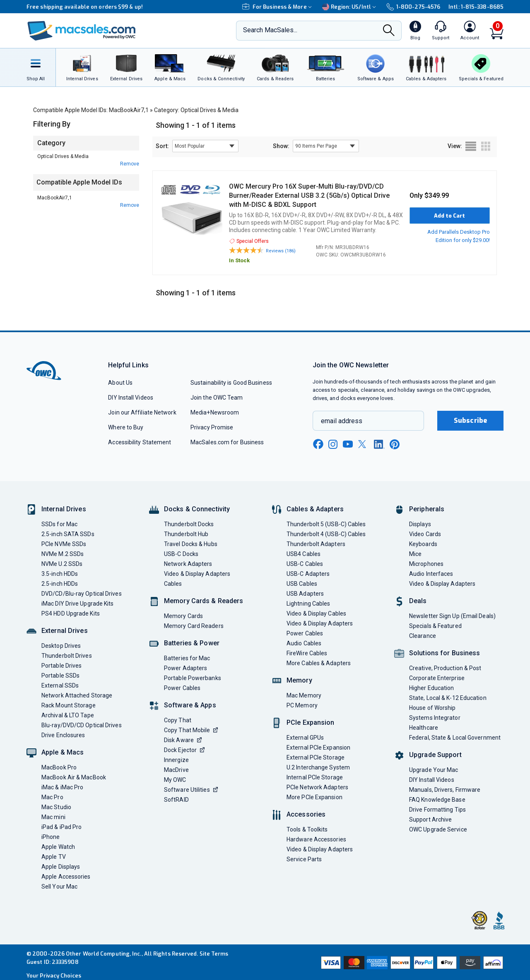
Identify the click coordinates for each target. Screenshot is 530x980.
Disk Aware (183, 740)
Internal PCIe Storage (315, 777)
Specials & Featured (435, 626)
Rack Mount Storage (69, 705)
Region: (350, 7)
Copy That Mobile (191, 730)
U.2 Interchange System (318, 767)
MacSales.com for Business (227, 442)
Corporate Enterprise (437, 678)
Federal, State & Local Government (455, 738)
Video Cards (425, 534)
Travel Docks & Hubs (191, 544)
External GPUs (305, 738)
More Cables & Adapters (319, 663)
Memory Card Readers (194, 626)
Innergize (176, 760)
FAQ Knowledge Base (437, 800)
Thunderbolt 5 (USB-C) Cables (326, 524)
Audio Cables (304, 643)
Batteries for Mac (187, 658)
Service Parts (304, 859)
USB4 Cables (304, 554)
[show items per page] (326, 146)
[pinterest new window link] (395, 444)
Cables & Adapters (315, 509)
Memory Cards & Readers (204, 601)
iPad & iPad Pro (61, 827)
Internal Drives (64, 509)
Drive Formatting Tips (437, 810)
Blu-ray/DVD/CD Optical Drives (82, 725)
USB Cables (302, 584)
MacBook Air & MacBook (74, 777)
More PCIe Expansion (314, 797)
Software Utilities (191, 790)
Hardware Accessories (316, 839)
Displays (420, 524)
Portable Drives (61, 666)
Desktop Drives (61, 646)
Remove (130, 164)
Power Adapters (185, 668)
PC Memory (302, 705)
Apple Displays (61, 867)
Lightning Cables (308, 604)
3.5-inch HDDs (60, 574)
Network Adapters (188, 564)
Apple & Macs (63, 752)
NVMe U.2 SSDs (62, 564)
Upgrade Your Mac (434, 770)
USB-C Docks (181, 554)
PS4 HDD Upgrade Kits (71, 613)
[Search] (389, 31)
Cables (173, 584)
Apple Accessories (66, 877)
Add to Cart (449, 216)
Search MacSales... (270, 30)
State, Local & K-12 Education (448, 698)
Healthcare (424, 728)
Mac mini (53, 817)
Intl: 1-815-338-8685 (476, 7)
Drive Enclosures (63, 735)
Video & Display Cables (316, 613)
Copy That (178, 720)
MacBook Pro (59, 767)
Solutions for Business (444, 653)
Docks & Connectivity (197, 509)
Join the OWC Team (217, 398)
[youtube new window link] (348, 444)
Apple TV (54, 857)
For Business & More (278, 7)
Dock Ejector (184, 750)
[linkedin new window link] (379, 444)
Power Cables (182, 688)
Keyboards (423, 544)
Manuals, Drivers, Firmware (445, 790)
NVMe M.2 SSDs (63, 554)
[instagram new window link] (333, 444)
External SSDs (60, 685)
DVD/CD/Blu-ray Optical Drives (82, 594)
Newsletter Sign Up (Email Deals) (452, 616)
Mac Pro (52, 797)
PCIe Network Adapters (317, 787)
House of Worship (432, 708)
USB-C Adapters (308, 574)
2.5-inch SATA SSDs (68, 534)
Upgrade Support (435, 755)
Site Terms (214, 954)
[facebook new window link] (318, 444)
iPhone (51, 837)
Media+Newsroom (215, 412)
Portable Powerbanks (193, 678)
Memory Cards (183, 616)
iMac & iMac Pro (62, 787)
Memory (299, 680)
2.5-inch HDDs (60, 584)
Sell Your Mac (59, 887)
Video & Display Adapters (197, 574)
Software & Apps (190, 705)
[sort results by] (205, 146)
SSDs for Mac (59, 524)
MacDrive (176, 770)
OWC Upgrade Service (438, 829)
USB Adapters (305, 594)
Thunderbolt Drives (67, 656)
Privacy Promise (212, 427)
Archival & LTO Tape (68, 715)
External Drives (65, 631)
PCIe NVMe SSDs (64, 544)
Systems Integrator (435, 718)
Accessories (306, 814)
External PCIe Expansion (318, 748)
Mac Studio (56, 807)
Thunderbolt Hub (186, 534)
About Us (120, 383)
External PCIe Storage (316, 757)
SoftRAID (176, 800)
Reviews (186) (281, 251)
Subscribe (470, 421)
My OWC (175, 780)
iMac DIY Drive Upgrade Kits (77, 604)
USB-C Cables (305, 564)
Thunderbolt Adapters (316, 544)
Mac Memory (304, 695)
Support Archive (430, 819)
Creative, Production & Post (445, 668)
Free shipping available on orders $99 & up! (85, 7)
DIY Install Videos (131, 398)
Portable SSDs (60, 676)
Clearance (423, 636)
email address (342, 421)
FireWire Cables (307, 653)
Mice (415, 554)
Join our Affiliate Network (142, 412)
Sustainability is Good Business (231, 383)
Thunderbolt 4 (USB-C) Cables (326, 534)
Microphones (426, 564)
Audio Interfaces (431, 574)
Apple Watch (58, 847)
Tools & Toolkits (307, 829)
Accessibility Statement (140, 442)
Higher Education (431, 688)
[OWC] (82, 31)
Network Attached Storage (77, 695)
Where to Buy (126, 427)
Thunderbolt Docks (189, 524)
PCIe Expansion (311, 722)
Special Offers (249, 241)
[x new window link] (364, 444)
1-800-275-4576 (413, 7)
